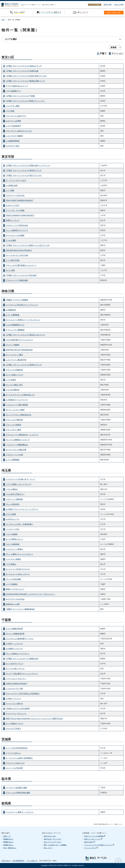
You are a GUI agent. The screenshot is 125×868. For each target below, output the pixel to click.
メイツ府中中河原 (13, 260)
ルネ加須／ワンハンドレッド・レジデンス (22, 509)
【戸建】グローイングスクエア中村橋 (20, 96)
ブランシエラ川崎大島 (14, 420)
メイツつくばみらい (13, 753)
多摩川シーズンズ (13, 220)
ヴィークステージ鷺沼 (14, 355)
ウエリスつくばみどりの (15, 763)
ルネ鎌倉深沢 (11, 310)
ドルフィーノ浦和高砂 (14, 499)
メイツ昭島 (10, 190)
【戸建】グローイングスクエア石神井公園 (22, 71)
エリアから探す (95, 5)
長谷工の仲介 (90, 842)
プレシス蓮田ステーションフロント (19, 554)
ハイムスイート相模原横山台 (17, 445)
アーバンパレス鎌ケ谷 (14, 704)
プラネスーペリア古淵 (14, 455)
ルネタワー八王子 (13, 205)
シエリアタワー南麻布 (14, 136)
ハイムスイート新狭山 (14, 549)
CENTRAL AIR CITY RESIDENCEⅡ (19, 350)
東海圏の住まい (8, 845)
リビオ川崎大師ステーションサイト (19, 340)
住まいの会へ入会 (114, 13)
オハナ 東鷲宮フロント (15, 539)
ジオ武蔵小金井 (12, 185)
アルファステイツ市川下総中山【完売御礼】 (23, 694)
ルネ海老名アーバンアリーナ (17, 400)
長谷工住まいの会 (50, 836)
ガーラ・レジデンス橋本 (15, 410)
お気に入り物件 (119, 5)
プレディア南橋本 (13, 345)
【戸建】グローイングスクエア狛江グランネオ (24, 175)
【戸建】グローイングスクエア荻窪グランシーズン (25, 101)
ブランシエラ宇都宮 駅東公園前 (18, 793)
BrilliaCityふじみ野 (13, 604)
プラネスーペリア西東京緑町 (17, 280)
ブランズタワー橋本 (13, 430)
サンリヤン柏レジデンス (15, 669)
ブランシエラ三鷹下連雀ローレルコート (21, 265)
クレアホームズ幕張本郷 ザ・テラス (20, 639)
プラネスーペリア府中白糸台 (17, 225)
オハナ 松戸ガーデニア (15, 664)
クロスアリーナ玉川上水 (15, 195)
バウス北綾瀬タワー (13, 91)
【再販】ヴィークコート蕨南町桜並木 (20, 609)
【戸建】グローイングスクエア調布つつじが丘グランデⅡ (28, 245)
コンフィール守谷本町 (14, 768)
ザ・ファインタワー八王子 (16, 180)
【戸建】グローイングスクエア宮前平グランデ (24, 365)
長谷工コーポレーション (93, 839)
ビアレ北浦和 (11, 514)
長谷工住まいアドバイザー (53, 839)
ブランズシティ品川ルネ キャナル (19, 131)
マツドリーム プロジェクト (16, 714)
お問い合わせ (6, 861)
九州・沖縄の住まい (10, 848)
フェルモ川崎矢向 (13, 390)
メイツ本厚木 (11, 380)
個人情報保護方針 (18, 861)
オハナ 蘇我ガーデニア (15, 724)
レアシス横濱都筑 (13, 315)
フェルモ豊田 (11, 240)
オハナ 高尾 (10, 270)
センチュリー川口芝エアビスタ (18, 569)
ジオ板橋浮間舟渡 (13, 141)
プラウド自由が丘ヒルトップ (17, 86)
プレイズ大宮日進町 (13, 579)
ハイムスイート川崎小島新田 (17, 405)
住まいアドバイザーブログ (53, 842)
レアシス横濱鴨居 (13, 460)
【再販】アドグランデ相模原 (17, 300)
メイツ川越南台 (12, 584)
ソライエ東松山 (12, 489)
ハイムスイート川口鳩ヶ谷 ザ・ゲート (21, 479)
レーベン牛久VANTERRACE (17, 748)
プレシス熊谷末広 (13, 504)
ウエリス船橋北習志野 (14, 629)
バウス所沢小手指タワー (15, 494)
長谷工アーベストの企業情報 (95, 836)
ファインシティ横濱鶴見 (15, 330)
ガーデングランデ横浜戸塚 (16, 450)
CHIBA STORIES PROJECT (16, 684)
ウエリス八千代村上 (13, 729)
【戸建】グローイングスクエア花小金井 (21, 275)
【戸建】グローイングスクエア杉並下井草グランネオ (26, 76)
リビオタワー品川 (13, 146)
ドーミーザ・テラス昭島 (15, 210)
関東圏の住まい (8, 839)
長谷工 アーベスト (96, 858)
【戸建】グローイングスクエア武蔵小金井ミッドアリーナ (28, 165)
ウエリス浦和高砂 (13, 544)
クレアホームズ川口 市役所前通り (19, 524)
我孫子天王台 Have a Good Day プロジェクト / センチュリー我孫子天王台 (34, 719)
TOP (3, 20)
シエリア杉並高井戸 (13, 126)
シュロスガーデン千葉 (14, 689)
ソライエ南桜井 (12, 534)
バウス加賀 (10, 111)
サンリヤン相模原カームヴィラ (18, 440)
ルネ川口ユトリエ (13, 519)
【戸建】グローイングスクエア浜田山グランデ (24, 66)
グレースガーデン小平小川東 (17, 255)
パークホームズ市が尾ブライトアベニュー (22, 305)
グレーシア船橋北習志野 (15, 634)
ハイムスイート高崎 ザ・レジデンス (20, 812)
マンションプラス (91, 848)
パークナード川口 (13, 529)
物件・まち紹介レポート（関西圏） (56, 845)
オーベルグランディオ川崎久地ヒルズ (20, 395)
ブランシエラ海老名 (13, 425)
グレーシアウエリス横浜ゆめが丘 (19, 415)
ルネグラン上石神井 (13, 121)
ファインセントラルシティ (16, 679)
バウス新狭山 (11, 564)
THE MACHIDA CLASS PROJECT (19, 250)
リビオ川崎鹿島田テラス (15, 325)
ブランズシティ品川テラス (16, 116)
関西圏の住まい (8, 842)
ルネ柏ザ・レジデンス (14, 644)
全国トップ (7, 836)
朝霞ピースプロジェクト (15, 589)
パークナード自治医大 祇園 (16, 788)
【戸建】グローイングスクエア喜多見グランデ (24, 170)
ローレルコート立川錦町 (15, 235)
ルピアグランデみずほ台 (15, 599)
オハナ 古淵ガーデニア (15, 375)
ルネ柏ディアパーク (13, 699)
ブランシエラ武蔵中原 (14, 370)
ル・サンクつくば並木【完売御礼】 (19, 758)
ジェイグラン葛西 (13, 106)
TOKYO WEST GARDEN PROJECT (20, 200)
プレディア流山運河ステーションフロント (22, 674)
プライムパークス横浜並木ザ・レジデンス (22, 435)
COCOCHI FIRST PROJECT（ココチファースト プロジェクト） (31, 594)
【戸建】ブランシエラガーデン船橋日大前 (22, 659)
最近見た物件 (108, 5)
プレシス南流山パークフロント (18, 654)
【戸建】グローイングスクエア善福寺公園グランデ (25, 81)
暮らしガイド (48, 848)
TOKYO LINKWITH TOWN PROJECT (20, 215)
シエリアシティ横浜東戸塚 (16, 360)
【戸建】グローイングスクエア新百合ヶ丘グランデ (25, 335)
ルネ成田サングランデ (14, 649)
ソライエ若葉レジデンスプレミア (19, 484)
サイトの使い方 (32, 861)
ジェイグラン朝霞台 (13, 559)
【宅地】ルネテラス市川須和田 (18, 709)
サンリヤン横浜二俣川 (14, 385)
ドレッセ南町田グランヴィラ (17, 230)
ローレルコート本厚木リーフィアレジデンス (23, 320)
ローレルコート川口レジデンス (18, 574)
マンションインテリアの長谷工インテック (99, 845)
